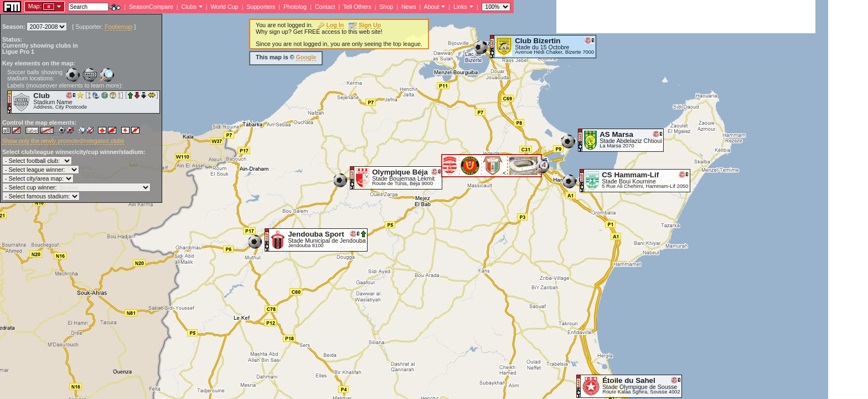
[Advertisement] (686, 17)
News (409, 7)
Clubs (189, 7)
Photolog (295, 7)
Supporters (261, 7)
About (432, 7)
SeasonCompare (151, 7)
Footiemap (118, 27)
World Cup (224, 7)
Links (460, 7)
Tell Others (357, 7)
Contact (325, 7)
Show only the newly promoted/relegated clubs (63, 141)
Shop (386, 7)
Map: (35, 6)
